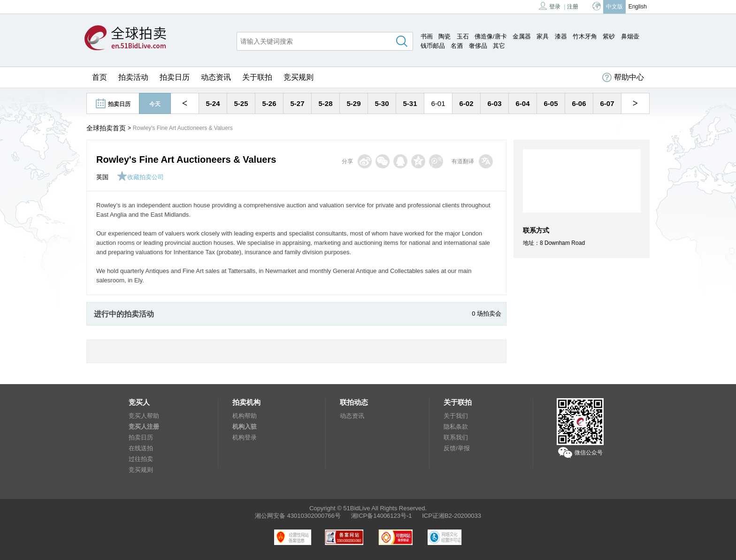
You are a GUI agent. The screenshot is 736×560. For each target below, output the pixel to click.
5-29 (353, 103)
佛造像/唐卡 (491, 36)
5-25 (241, 103)
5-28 (325, 103)
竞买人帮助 (144, 416)
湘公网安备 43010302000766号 (298, 516)
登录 (550, 6)
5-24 (213, 103)
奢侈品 (478, 46)
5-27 (297, 103)
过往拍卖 (141, 459)
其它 (499, 46)
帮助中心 (623, 77)
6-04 (522, 103)
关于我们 (456, 416)
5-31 (410, 103)
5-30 (382, 103)
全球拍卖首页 (106, 128)
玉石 (463, 36)
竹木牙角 (585, 36)
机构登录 (245, 437)
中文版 (614, 7)
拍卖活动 (133, 77)
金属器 (522, 36)
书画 (427, 36)
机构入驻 (245, 427)
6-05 (551, 103)
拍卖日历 (175, 77)
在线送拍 (141, 448)
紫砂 (609, 36)
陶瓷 (445, 36)
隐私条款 (456, 427)
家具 (543, 36)
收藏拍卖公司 (140, 177)
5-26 (269, 103)
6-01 (438, 103)
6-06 (579, 103)
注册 (573, 7)
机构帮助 (245, 416)
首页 (100, 77)
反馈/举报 (457, 448)
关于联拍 (257, 77)
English (638, 7)
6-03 (494, 103)
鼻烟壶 (630, 36)
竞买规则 (299, 77)
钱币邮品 (433, 46)
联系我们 (456, 437)
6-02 (466, 103)
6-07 (607, 103)
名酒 (457, 46)
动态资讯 (216, 77)
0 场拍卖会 (487, 314)
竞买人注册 (144, 427)
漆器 (561, 36)
